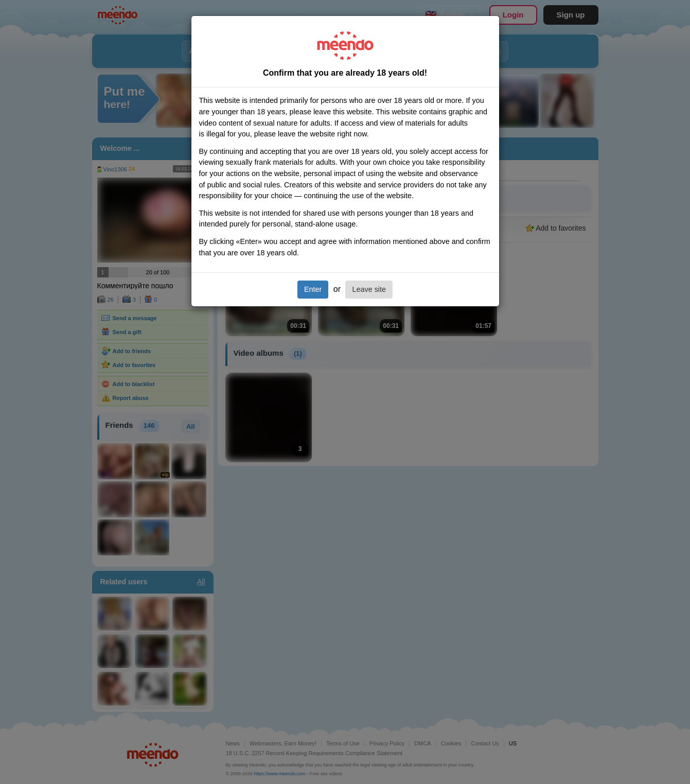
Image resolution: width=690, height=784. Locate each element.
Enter (313, 289)
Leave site (369, 289)
